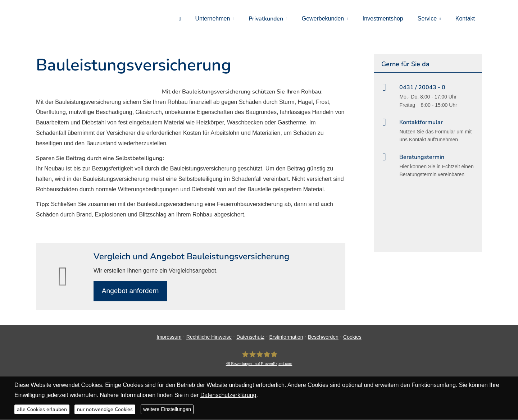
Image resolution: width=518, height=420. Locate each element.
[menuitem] (180, 18)
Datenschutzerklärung (228, 395)
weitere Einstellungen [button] (167, 409)
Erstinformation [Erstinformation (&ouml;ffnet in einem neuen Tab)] (286, 337)
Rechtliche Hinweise (209, 337)
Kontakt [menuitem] (465, 19)
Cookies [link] (352, 337)
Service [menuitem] (427, 19)
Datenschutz (250, 337)
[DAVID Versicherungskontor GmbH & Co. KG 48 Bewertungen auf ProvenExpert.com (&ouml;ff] (259, 359)
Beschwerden (323, 337)
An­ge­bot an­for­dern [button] (131, 291)
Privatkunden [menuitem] (266, 19)
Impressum (169, 337)
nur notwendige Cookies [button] (105, 409)
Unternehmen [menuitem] (212, 19)
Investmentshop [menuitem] (383, 19)
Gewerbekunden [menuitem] (323, 19)
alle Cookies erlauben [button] (42, 409)
